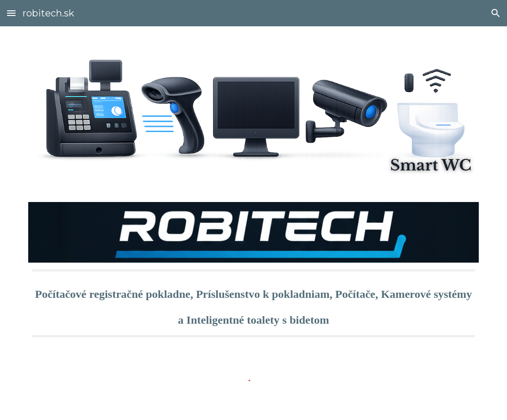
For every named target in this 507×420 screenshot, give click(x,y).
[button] (11, 13)
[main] (253, 303)
